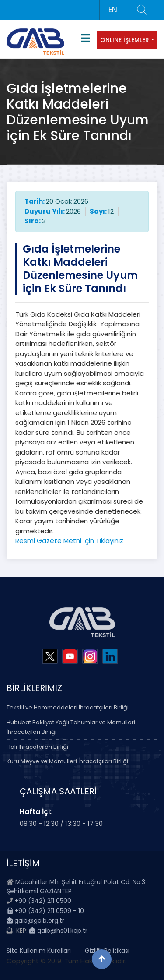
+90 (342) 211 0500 (43, 901)
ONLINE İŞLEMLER (125, 40)
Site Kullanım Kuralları (39, 951)
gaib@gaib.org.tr (35, 920)
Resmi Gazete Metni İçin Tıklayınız (69, 541)
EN (113, 10)
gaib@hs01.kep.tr (58, 931)
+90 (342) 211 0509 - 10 (45, 911)
